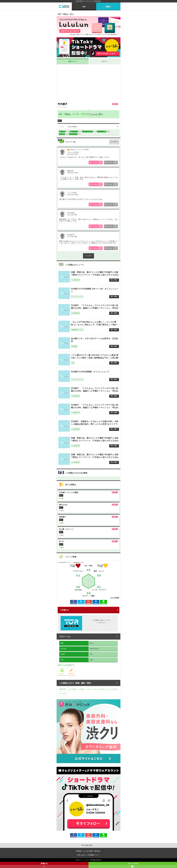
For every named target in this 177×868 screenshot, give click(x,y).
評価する (44, 865)
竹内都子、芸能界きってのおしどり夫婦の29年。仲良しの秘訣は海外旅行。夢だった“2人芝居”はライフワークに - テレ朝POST (95, 424)
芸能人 (108, 7)
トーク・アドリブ (81, 114)
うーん (113, 162)
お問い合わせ (81, 855)
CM (84, 7)
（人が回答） (69, 127)
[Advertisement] (88, 83)
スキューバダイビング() (96, 689)
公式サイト (66, 668)
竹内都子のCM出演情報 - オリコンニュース (90, 372)
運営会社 (97, 851)
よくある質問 (88, 851)
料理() (63, 689)
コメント (104, 61)
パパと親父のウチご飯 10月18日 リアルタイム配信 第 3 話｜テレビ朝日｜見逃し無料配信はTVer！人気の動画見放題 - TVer (95, 358)
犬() (82, 689)
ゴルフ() (72, 689)
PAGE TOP (89, 845)
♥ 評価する (65, 610)
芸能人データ (73, 61)
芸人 (101, 114)
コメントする (133, 865)
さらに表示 (88, 256)
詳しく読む (114, 280)
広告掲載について (94, 855)
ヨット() (63, 694)
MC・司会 (64, 114)
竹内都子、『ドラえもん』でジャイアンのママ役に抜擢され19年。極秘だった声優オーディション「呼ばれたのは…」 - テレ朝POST (95, 308)
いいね (98, 162)
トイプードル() (111, 689)
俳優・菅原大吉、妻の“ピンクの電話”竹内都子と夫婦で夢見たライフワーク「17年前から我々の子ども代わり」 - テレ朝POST (95, 275)
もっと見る (113, 142)
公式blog (75, 668)
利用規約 (79, 851)
